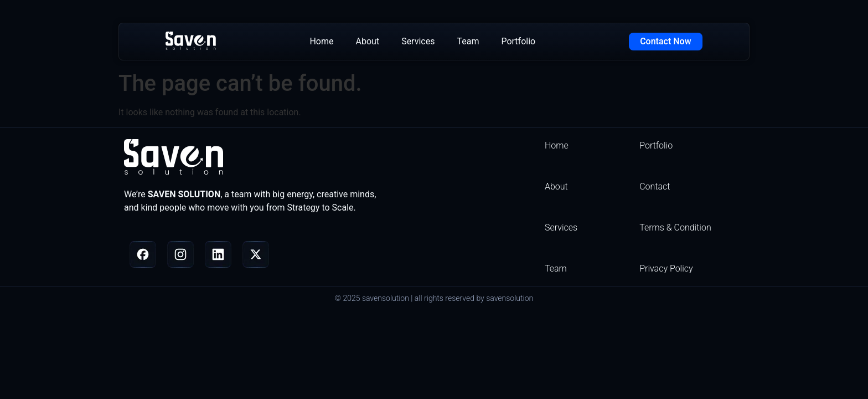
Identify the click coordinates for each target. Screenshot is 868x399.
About (368, 41)
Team (468, 41)
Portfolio (518, 41)
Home (321, 41)
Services (418, 41)
